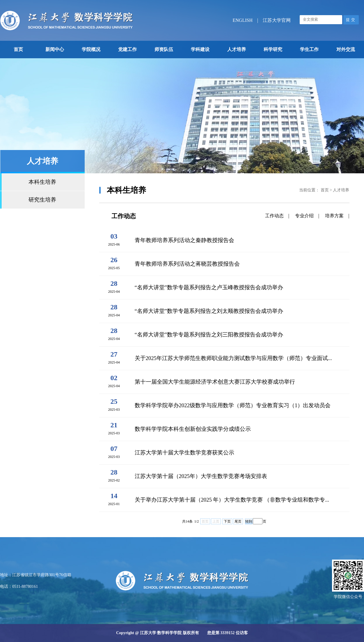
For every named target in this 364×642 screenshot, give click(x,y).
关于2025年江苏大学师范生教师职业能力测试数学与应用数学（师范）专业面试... (233, 358)
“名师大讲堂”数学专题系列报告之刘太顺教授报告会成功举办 (209, 311)
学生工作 (309, 49)
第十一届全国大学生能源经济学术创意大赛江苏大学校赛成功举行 (215, 382)
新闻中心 (55, 49)
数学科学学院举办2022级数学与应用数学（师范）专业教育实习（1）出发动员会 (233, 405)
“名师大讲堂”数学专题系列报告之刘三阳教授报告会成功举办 (209, 335)
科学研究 (273, 49)
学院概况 (91, 49)
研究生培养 (42, 200)
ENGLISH (243, 20)
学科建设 (200, 49)
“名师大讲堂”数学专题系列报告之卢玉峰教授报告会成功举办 (209, 287)
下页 (227, 521)
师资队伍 (164, 49)
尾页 (238, 521)
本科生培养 (42, 182)
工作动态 (274, 216)
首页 (18, 49)
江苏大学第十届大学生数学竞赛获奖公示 (184, 453)
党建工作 (127, 49)
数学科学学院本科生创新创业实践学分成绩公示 (193, 429)
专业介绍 (304, 216)
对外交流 (346, 49)
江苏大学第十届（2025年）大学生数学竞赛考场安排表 (201, 476)
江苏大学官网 (277, 20)
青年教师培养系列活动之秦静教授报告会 (184, 240)
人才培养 (237, 49)
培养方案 (334, 216)
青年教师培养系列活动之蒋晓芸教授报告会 (187, 264)
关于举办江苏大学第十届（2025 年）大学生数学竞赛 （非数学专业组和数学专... (232, 500)
